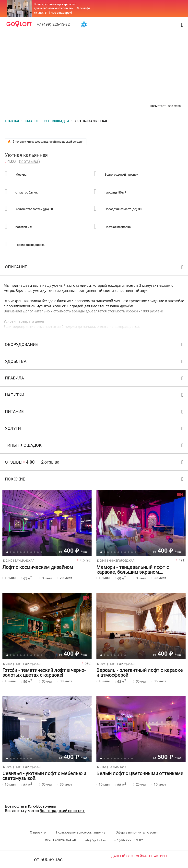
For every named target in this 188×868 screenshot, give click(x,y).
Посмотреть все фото (165, 106)
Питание (95, 413)
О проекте (38, 832)
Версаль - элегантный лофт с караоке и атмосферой (140, 673)
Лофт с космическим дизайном (38, 567)
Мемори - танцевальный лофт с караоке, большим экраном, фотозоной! (133, 570)
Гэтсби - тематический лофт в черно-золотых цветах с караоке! (44, 673)
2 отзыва (29, 161)
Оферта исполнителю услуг (137, 832)
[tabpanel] (47, 523)
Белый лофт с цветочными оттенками (140, 774)
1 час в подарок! (60, 13)
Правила (95, 379)
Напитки (95, 396)
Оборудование (95, 346)
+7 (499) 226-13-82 (53, 24)
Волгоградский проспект (62, 811)
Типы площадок (95, 446)
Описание (95, 268)
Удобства (95, 362)
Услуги (95, 429)
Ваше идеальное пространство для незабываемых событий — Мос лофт (62, 6)
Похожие (95, 480)
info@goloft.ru (95, 840)
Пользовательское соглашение (81, 832)
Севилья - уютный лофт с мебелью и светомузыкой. (44, 776)
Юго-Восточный (42, 806)
